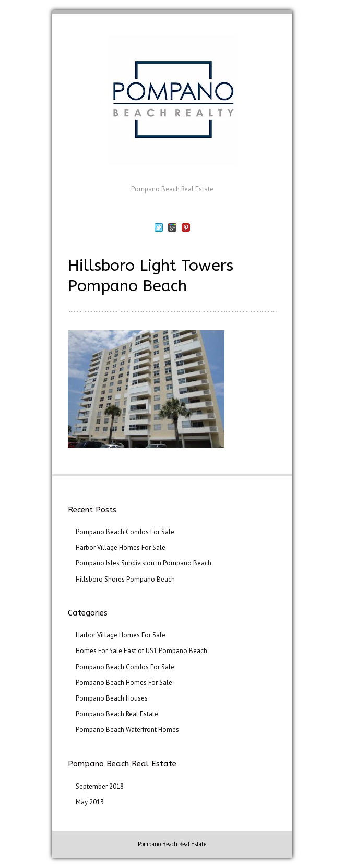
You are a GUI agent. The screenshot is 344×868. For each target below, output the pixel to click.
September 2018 (100, 786)
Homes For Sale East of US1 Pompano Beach (141, 651)
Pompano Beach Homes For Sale (124, 683)
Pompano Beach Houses (112, 698)
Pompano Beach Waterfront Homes (127, 730)
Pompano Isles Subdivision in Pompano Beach (144, 563)
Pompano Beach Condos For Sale (125, 532)
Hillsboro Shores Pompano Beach (125, 579)
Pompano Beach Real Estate (117, 714)
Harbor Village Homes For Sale (121, 547)
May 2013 (90, 802)
